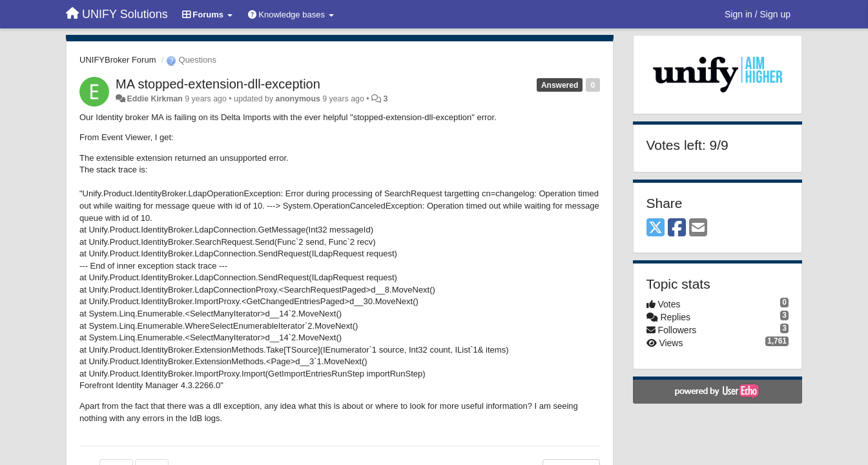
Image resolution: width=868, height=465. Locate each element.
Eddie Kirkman (154, 99)
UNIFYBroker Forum (118, 60)
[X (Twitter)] (656, 228)
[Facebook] (677, 228)
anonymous (298, 99)
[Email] (698, 228)
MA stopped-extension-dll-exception (218, 84)
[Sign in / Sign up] (758, 14)
